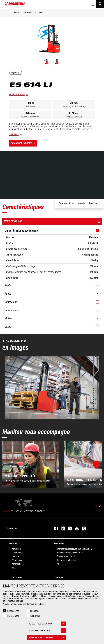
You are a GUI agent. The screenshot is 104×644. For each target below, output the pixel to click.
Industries (16, 556)
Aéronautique (18, 564)
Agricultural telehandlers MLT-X (70, 553)
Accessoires (16, 578)
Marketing (35, 616)
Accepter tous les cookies (47, 638)
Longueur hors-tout (74, 117)
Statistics (35, 611)
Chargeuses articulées (66, 560)
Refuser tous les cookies (47, 624)
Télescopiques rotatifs (67, 556)
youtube (75, 528)
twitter (82, 528)
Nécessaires (13, 611)
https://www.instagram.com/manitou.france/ (68, 528)
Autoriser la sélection (47, 631)
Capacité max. (30, 107)
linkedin (61, 528)
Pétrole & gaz (18, 560)
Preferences (13, 616)
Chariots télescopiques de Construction (74, 549)
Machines (59, 544)
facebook (54, 528)
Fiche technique (17, 94)
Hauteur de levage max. (30, 117)
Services (59, 578)
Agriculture (16, 549)
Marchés (14, 544)
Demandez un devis (24, 143)
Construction (17, 553)
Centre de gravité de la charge (74, 107)
